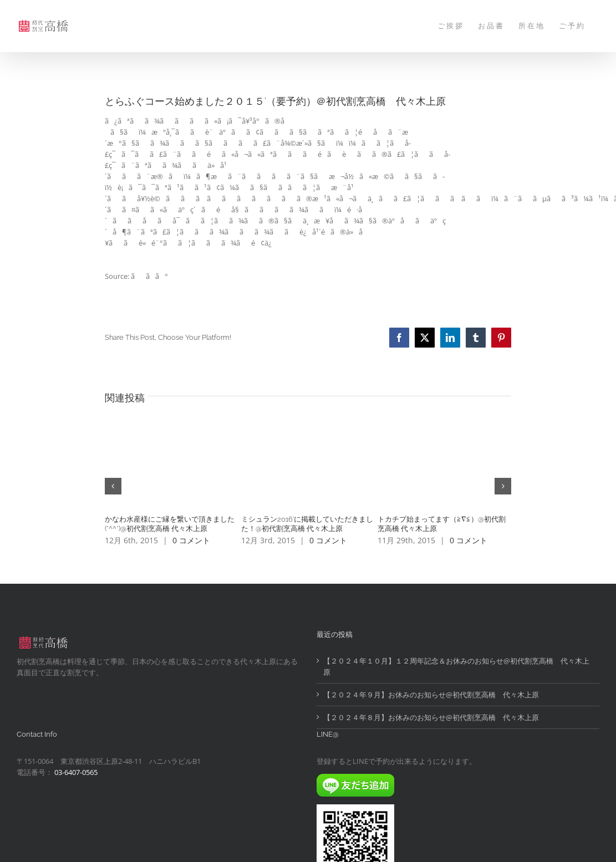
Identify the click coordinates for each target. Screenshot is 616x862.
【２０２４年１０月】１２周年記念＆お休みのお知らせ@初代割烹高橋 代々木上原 (456, 666)
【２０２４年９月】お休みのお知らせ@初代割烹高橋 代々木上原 (431, 695)
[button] (113, 486)
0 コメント (191, 540)
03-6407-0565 (76, 772)
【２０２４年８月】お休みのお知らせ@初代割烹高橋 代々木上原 (431, 717)
